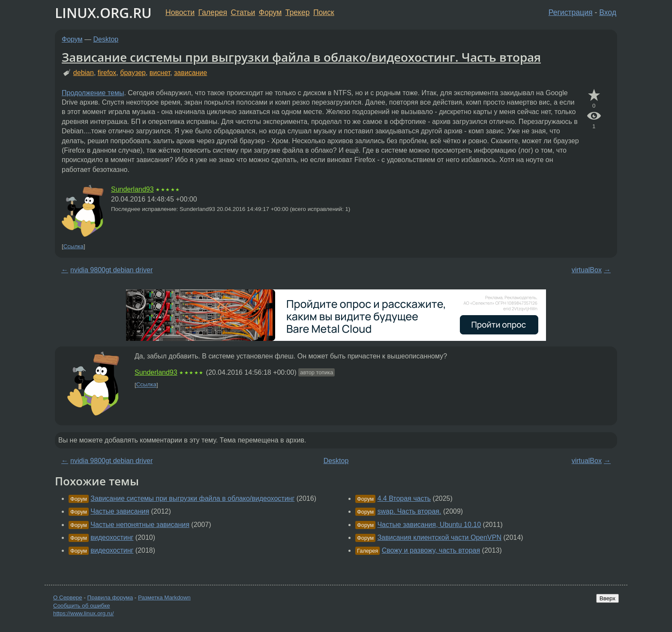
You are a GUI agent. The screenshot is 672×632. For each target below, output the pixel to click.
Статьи (243, 12)
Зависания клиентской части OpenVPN (439, 537)
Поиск (324, 12)
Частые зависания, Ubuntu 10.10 (429, 525)
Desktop (106, 39)
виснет (160, 73)
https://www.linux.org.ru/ (83, 613)
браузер (133, 73)
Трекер (298, 12)
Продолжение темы (93, 93)
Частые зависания (120, 511)
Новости (180, 12)
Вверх (607, 598)
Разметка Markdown (164, 597)
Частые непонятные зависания (140, 525)
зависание (190, 73)
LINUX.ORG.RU (103, 13)
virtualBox (587, 270)
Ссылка (73, 246)
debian (84, 73)
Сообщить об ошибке (82, 606)
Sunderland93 (132, 189)
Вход (608, 12)
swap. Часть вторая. (409, 511)
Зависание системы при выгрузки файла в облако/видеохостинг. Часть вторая (301, 57)
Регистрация (571, 12)
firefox (107, 73)
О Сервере (68, 597)
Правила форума (110, 597)
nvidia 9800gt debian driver (111, 270)
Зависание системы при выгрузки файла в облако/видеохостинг (192, 498)
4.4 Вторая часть (404, 498)
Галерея (213, 12)
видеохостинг (112, 537)
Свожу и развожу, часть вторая (431, 550)
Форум (270, 12)
